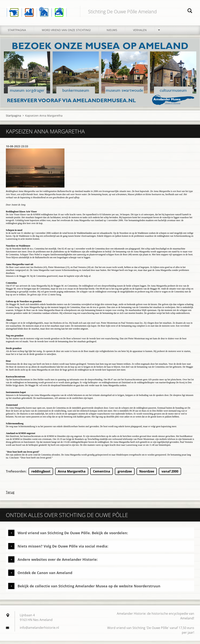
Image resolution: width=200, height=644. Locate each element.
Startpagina (17, 33)
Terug (10, 496)
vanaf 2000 (170, 475)
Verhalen (140, 33)
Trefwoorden (16, 475)
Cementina (102, 475)
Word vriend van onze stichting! (66, 33)
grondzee (125, 475)
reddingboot (41, 475)
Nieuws (112, 33)
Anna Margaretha (72, 475)
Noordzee (147, 475)
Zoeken (190, 11)
